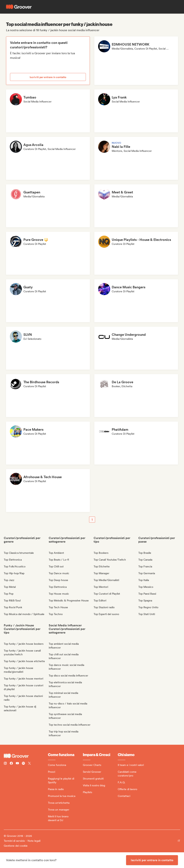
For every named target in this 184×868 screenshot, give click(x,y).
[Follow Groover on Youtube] (17, 764)
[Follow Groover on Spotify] (23, 764)
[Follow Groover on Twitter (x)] (29, 764)
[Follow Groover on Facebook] (11, 764)
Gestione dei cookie (16, 846)
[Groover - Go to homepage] (26, 756)
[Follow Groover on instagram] (5, 764)
